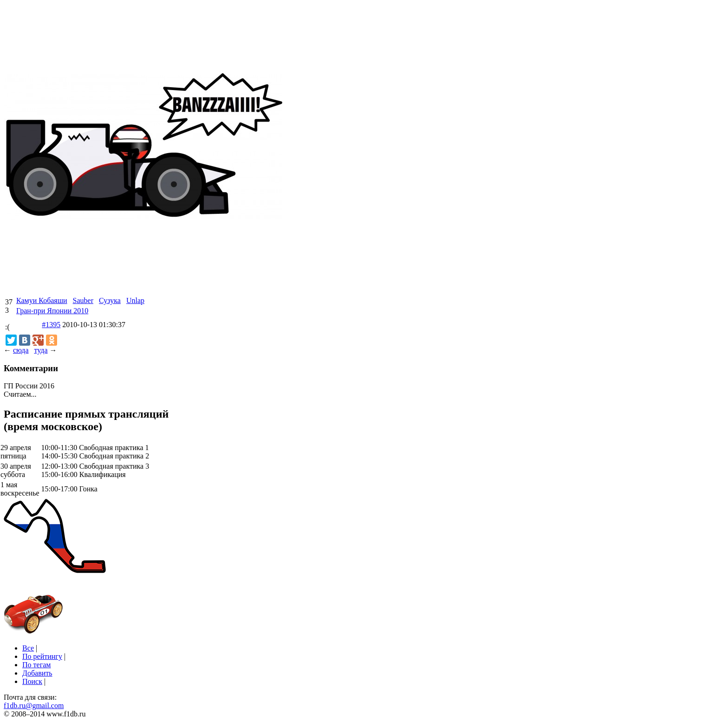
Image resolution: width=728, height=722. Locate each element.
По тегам (36, 665)
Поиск (32, 681)
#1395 (51, 325)
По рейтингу (42, 656)
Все (28, 648)
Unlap (135, 300)
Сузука (110, 300)
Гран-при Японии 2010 (52, 311)
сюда (21, 350)
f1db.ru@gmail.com (34, 706)
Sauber (83, 300)
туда (41, 350)
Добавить (37, 673)
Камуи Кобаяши (42, 300)
